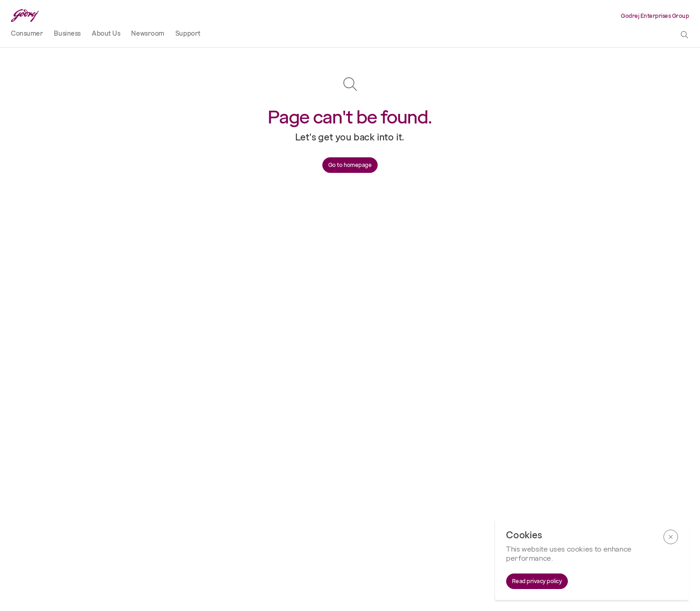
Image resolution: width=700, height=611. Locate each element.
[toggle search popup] (684, 35)
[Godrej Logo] (25, 16)
